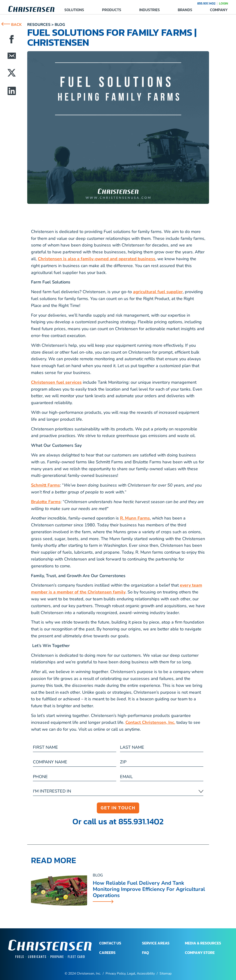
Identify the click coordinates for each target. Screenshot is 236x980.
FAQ (145, 953)
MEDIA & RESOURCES (203, 943)
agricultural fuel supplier (158, 292)
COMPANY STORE (200, 953)
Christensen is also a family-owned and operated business (97, 259)
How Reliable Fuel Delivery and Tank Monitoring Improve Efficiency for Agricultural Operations (149, 889)
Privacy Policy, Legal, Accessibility (130, 973)
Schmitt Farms (45, 485)
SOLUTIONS (74, 10)
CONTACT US (110, 943)
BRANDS (185, 10)
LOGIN (223, 3)
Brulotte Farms (46, 502)
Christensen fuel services (56, 382)
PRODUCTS (112, 10)
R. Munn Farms (135, 518)
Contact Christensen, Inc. (150, 722)
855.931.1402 (206, 3)
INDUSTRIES (149, 10)
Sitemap (166, 973)
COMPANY (219, 10)
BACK (12, 25)
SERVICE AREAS (156, 943)
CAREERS (107, 953)
